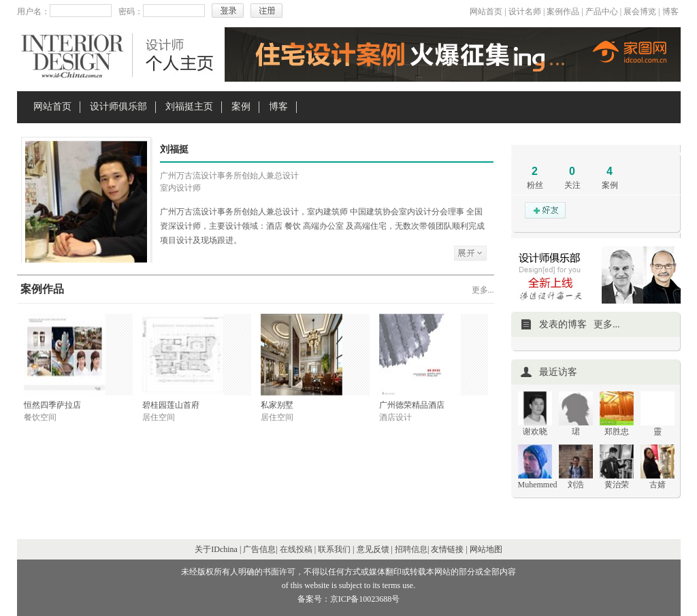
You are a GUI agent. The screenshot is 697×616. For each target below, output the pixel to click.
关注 (572, 185)
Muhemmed (538, 485)
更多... (483, 290)
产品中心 (602, 12)
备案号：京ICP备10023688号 (349, 599)
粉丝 (535, 185)
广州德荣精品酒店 (412, 405)
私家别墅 (277, 405)
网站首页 (486, 12)
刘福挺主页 (189, 107)
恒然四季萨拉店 (52, 405)
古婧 (658, 485)
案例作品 (563, 12)
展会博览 (640, 12)
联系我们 (334, 549)
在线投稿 (296, 549)
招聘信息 (411, 549)
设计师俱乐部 (118, 107)
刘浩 (576, 485)
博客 (670, 12)
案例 (241, 107)
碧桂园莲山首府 (171, 405)
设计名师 (525, 12)
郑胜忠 (617, 432)
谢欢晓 (535, 432)
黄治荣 (617, 485)
